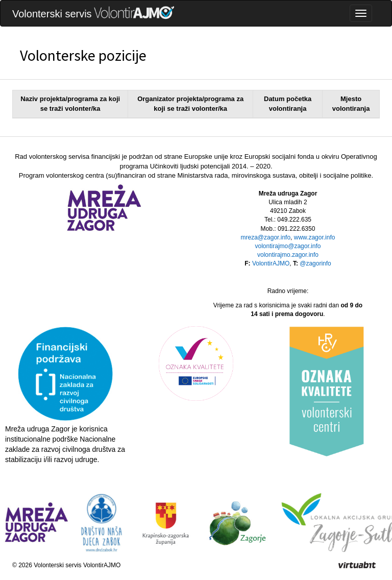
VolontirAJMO (271, 263)
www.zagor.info (315, 237)
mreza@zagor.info (266, 237)
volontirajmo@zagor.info (288, 246)
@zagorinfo (315, 263)
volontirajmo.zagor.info (288, 255)
